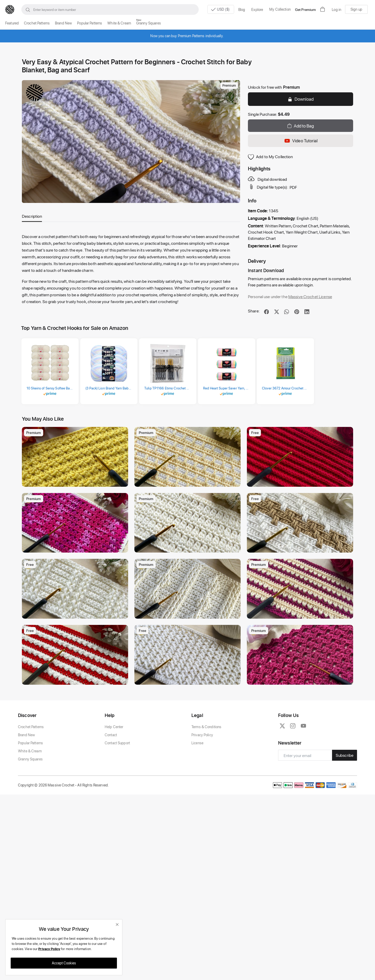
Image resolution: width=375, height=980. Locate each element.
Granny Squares (149, 23)
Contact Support (117, 743)
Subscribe (345, 755)
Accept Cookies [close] (64, 963)
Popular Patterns (90, 23)
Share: (254, 311)
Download (301, 99)
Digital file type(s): (268, 187)
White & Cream (119, 23)
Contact (111, 735)
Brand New (63, 23)
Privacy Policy (202, 735)
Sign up (356, 9)
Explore (257, 9)
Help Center (114, 727)
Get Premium (305, 9)
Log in (336, 9)
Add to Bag (301, 126)
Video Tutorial (301, 141)
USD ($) (219, 9)
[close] (117, 924)
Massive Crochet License (310, 296)
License (197, 743)
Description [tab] (32, 216)
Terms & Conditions (206, 727)
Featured (12, 23)
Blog (242, 9)
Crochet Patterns (37, 23)
